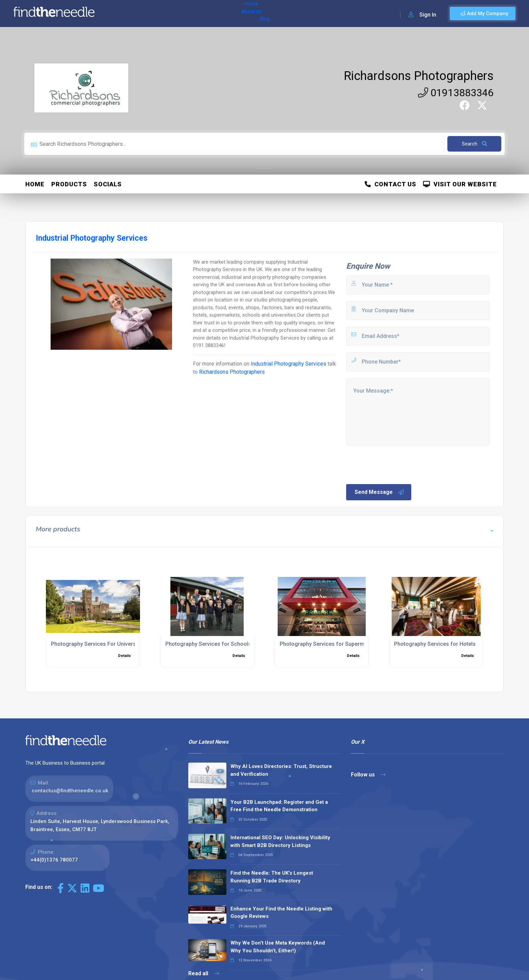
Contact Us (391, 184)
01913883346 (456, 93)
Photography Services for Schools (208, 644)
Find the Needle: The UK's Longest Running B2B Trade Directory (272, 877)
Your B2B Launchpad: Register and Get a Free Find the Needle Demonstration (279, 806)
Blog (168, 14)
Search (475, 144)
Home (119, 14)
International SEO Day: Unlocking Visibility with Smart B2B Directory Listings (280, 841)
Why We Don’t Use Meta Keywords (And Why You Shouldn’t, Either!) (278, 947)
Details (124, 656)
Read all (204, 973)
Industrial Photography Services (289, 364)
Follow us (368, 775)
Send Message (380, 492)
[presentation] (396, 464)
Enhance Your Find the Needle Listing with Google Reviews (281, 913)
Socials (108, 184)
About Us (145, 14)
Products (69, 184)
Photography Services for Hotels (435, 644)
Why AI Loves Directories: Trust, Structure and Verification (281, 770)
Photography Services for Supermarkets (330, 644)
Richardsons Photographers (419, 76)
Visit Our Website (460, 184)
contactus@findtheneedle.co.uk (70, 791)
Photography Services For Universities (99, 644)
